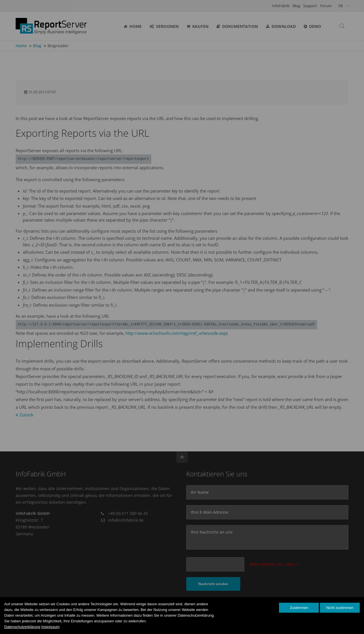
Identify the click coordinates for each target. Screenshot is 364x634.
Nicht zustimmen (340, 608)
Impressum (50, 627)
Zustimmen (299, 608)
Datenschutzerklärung (22, 627)
